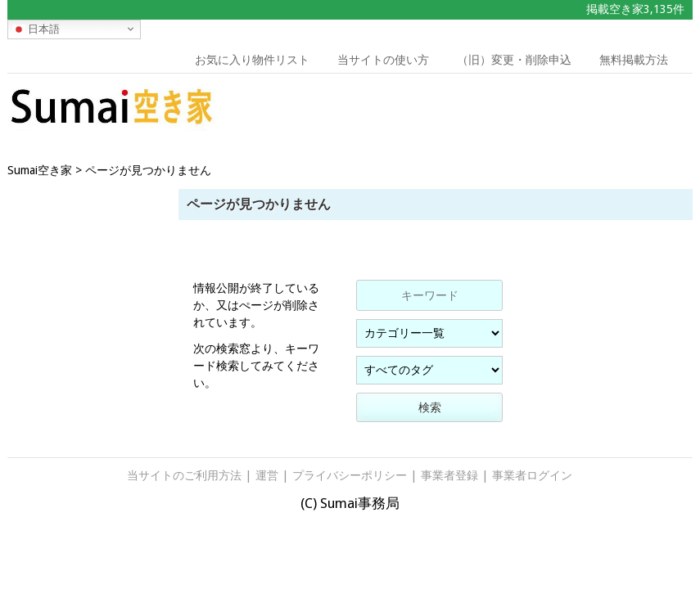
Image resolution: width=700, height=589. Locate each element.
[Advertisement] (603, 110)
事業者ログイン (532, 475)
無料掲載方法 (634, 60)
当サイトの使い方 (383, 60)
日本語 (36, 29)
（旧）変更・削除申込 (514, 60)
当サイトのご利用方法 (184, 475)
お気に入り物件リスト (252, 60)
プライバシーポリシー (350, 475)
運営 (267, 475)
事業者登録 (449, 475)
